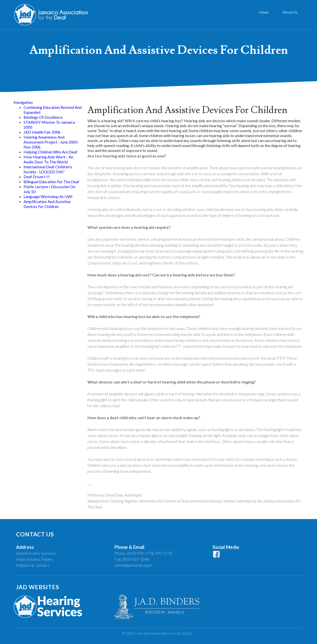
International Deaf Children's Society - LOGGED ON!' (48, 169)
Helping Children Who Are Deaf (50, 152)
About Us (290, 12)
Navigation (23, 102)
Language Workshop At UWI (48, 196)
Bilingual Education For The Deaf (51, 182)
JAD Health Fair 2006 (42, 132)
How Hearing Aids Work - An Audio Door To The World (48, 159)
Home (264, 12)
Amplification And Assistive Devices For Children (47, 204)
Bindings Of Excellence (43, 117)
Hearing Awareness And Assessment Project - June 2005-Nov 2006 (51, 142)
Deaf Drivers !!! (37, 177)
